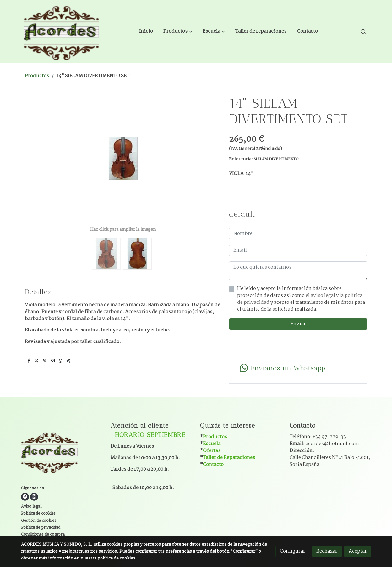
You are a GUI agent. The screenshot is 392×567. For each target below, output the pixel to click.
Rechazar (327, 551)
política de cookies (116, 558)
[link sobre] (62, 453)
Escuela (212, 444)
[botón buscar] (363, 31)
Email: (324, 444)
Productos (37, 76)
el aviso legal (321, 295)
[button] (178, 31)
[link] (61, 31)
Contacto (213, 464)
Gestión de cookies (39, 521)
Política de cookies (38, 514)
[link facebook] (25, 497)
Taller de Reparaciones (229, 458)
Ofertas (212, 451)
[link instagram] (34, 497)
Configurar (293, 551)
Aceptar (358, 551)
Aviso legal (31, 507)
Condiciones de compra (43, 535)
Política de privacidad (41, 528)
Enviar (298, 324)
